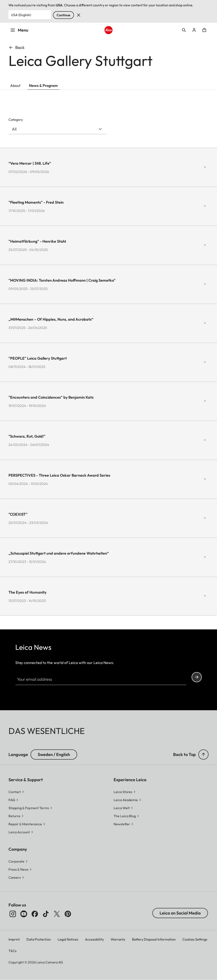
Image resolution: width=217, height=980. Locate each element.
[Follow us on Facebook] (35, 914)
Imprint (14, 939)
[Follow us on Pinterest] (68, 914)
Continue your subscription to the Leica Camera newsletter (197, 677)
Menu (19, 30)
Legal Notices (68, 939)
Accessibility (94, 939)
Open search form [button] (184, 30)
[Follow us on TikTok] (46, 914)
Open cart (204, 30)
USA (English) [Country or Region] (21, 15)
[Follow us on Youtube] (24, 914)
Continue (63, 15)
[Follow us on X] (57, 914)
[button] (203, 754)
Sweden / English (54, 754)
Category (16, 120)
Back (17, 47)
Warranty (118, 939)
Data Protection (39, 939)
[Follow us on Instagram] (13, 914)
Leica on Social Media (180, 913)
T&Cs (13, 951)
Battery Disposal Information (154, 939)
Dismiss (79, 15)
